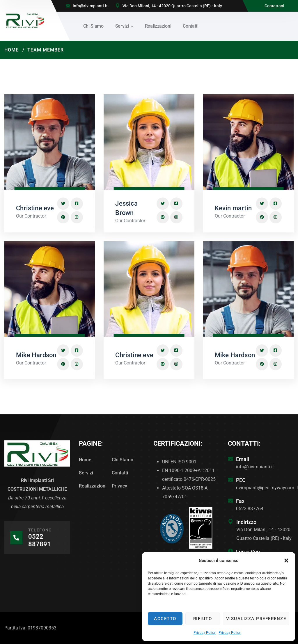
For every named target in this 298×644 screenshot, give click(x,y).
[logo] (25, 20)
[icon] (63, 204)
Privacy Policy (205, 633)
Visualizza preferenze (256, 619)
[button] (286, 561)
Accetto (165, 619)
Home (11, 50)
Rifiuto (203, 619)
